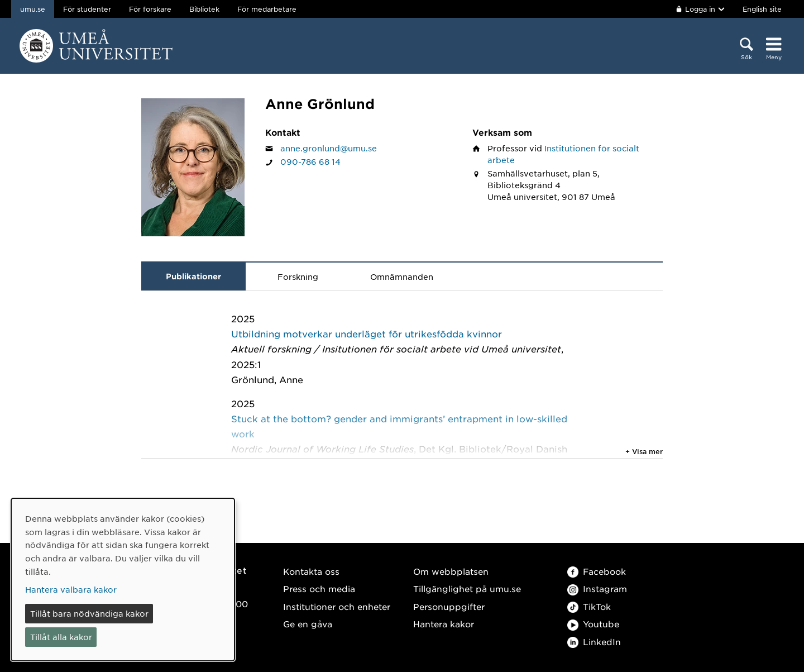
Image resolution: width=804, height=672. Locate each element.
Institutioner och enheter (337, 606)
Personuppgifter (449, 606)
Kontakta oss (311, 571)
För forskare (150, 9)
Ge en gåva (308, 624)
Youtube (593, 624)
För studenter (87, 9)
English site (762, 9)
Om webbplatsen (451, 571)
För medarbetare (267, 9)
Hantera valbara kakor (71, 589)
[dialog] (123, 580)
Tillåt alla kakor (61, 637)
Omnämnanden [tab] (402, 277)
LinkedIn (594, 642)
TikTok (589, 606)
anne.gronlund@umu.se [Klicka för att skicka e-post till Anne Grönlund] (329, 148)
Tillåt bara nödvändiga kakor (89, 613)
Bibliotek (204, 9)
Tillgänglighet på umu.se (467, 588)
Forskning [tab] (298, 277)
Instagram (597, 588)
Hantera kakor (444, 624)
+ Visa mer (644, 451)
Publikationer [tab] (193, 276)
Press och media (319, 588)
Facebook (597, 571)
